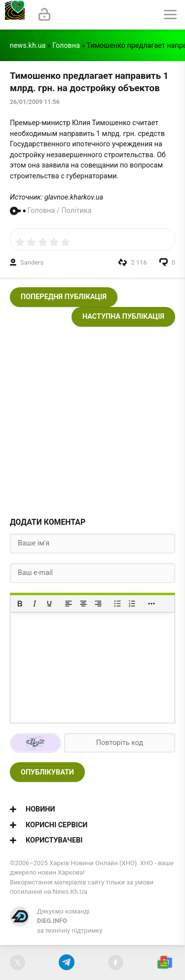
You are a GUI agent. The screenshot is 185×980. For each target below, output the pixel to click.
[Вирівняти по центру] (83, 604)
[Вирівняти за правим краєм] (98, 604)
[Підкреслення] (49, 604)
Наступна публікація (123, 317)
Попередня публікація (64, 297)
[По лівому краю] (69, 604)
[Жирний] (20, 604)
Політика (76, 211)
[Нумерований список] (132, 604)
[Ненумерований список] (117, 604)
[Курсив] (35, 604)
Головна (66, 46)
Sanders (32, 262)
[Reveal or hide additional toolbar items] (151, 604)
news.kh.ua (28, 46)
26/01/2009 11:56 (35, 102)
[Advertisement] (92, 419)
